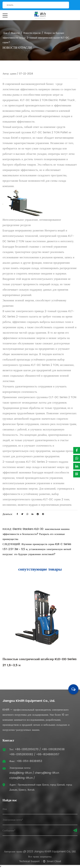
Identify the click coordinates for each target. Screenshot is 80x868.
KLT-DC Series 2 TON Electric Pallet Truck (48, 100)
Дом (5, 33)
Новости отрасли (32, 33)
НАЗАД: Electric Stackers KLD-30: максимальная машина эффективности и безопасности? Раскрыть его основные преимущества (36, 534)
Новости (15, 33)
